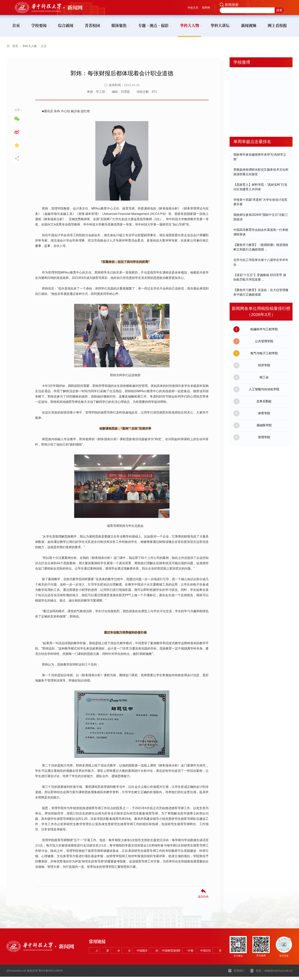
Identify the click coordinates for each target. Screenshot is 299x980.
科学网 (102, 957)
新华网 (129, 948)
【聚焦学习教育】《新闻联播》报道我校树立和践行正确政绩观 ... (261, 247)
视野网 (206, 8)
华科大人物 (30, 46)
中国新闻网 (211, 948)
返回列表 (203, 896)
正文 (45, 46)
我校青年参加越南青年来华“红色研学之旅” (260, 157)
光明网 (184, 948)
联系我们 (239, 974)
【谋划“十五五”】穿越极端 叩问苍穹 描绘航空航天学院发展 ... (260, 277)
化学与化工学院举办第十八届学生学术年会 (261, 262)
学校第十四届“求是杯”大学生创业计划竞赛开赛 (260, 202)
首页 (15, 46)
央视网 (157, 948)
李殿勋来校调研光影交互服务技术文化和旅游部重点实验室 (261, 172)
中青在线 (157, 957)
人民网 (102, 948)
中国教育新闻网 (129, 957)
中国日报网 (184, 957)
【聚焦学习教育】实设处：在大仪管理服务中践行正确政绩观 (261, 292)
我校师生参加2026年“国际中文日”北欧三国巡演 (261, 217)
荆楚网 (211, 957)
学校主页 (193, 8)
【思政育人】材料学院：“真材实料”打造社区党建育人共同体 (260, 187)
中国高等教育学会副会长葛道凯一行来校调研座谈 (261, 232)
